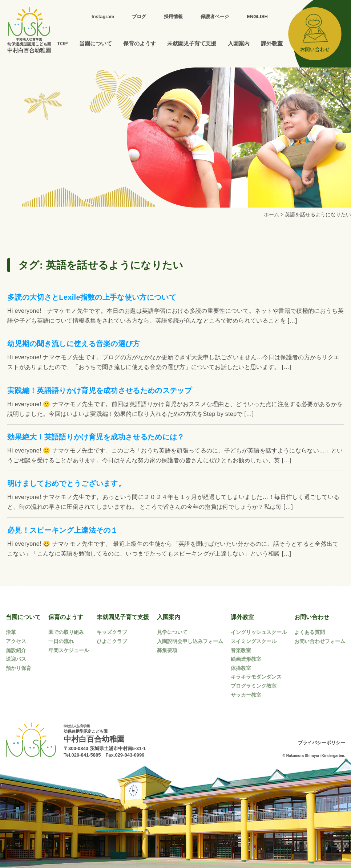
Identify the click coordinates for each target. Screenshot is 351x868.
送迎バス (16, 659)
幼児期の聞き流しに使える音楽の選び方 (74, 344)
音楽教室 (241, 650)
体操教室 (241, 668)
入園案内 (239, 43)
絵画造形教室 (246, 659)
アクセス (16, 641)
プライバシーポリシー (322, 743)
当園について (96, 43)
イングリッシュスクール (259, 632)
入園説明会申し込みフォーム (190, 641)
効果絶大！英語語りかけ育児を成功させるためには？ (96, 437)
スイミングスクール (254, 641)
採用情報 (173, 17)
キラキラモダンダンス (256, 677)
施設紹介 (16, 650)
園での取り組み (66, 632)
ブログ (139, 17)
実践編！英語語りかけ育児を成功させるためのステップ (100, 390)
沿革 (11, 632)
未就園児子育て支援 (192, 43)
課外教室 (272, 43)
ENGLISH (257, 17)
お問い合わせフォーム (320, 641)
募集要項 (167, 650)
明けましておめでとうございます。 (66, 483)
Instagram (103, 17)
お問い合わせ (312, 617)
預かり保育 (19, 668)
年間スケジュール (69, 650)
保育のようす (140, 43)
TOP (62, 43)
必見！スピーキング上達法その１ (63, 530)
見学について (172, 632)
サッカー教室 (246, 695)
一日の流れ (61, 641)
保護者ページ (215, 17)
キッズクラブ (112, 632)
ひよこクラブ (112, 641)
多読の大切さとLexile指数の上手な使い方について (92, 297)
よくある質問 (310, 632)
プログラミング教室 (254, 686)
